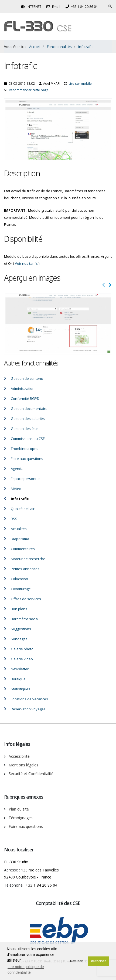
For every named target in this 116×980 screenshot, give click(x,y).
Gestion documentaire (29, 409)
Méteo (16, 489)
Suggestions (21, 629)
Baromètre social (25, 619)
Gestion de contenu (27, 378)
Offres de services (26, 599)
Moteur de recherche (28, 559)
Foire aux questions (27, 459)
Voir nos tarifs (26, 263)
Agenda (17, 469)
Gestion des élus (25, 429)
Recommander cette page (29, 90)
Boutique (18, 679)
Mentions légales (23, 765)
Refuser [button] (76, 961)
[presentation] (104, 285)
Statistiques (21, 689)
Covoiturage (21, 589)
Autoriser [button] (98, 961)
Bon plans (19, 609)
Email (53, 6)
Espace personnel (26, 479)
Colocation (19, 579)
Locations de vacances (29, 699)
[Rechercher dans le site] (110, 6)
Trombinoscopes (25, 449)
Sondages (19, 639)
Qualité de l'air (23, 509)
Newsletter (20, 669)
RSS (14, 519)
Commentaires (23, 549)
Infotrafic (20, 499)
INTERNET (31, 6)
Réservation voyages (28, 709)
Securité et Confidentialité (31, 774)
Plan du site (19, 809)
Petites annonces (25, 569)
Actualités (19, 529)
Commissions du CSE (28, 439)
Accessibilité (19, 756)
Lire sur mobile (80, 83)
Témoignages (21, 818)
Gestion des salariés (28, 419)
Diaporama (20, 539)
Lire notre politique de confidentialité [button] (26, 970)
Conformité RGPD (25, 398)
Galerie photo (22, 649)
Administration (23, 388)
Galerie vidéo (22, 659)
